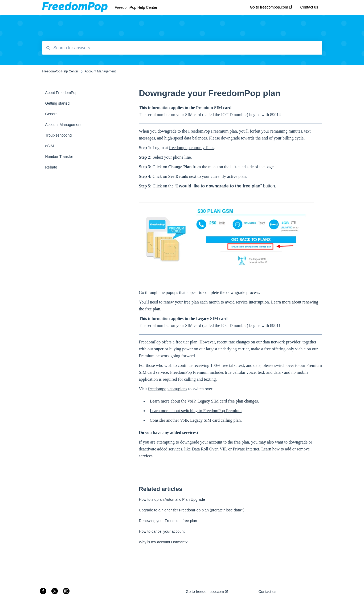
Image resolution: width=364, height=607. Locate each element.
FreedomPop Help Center (136, 7)
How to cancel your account (162, 531)
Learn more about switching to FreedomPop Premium (196, 411)
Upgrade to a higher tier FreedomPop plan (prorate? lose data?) (192, 510)
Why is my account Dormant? (163, 542)
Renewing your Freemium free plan (168, 521)
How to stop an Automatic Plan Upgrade (172, 499)
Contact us (267, 592)
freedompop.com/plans (168, 389)
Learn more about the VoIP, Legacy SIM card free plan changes (204, 401)
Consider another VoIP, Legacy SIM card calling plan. (196, 420)
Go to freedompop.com (207, 592)
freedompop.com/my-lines (192, 148)
